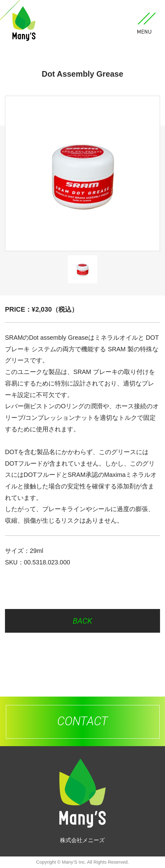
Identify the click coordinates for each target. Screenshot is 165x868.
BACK (82, 621)
